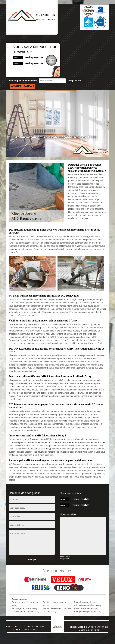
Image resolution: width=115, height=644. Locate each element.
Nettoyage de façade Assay (25, 596)
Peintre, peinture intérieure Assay (55, 591)
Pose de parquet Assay (85, 590)
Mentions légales (27, 617)
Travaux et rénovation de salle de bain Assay (57, 598)
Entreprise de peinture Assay (88, 599)
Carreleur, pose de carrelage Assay (25, 591)
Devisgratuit (97, 47)
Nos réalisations (22, 74)
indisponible (80, 45)
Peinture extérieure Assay (86, 596)
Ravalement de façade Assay (25, 599)
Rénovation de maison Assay (88, 593)
